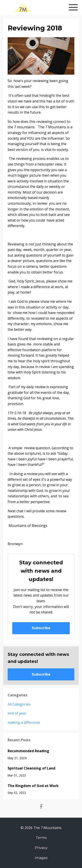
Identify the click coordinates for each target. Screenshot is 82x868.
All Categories (19, 704)
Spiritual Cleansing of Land (31, 768)
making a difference (24, 722)
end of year (17, 713)
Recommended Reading (28, 751)
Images (41, 858)
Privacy (41, 848)
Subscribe (41, 628)
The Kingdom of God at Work (33, 786)
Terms (41, 838)
